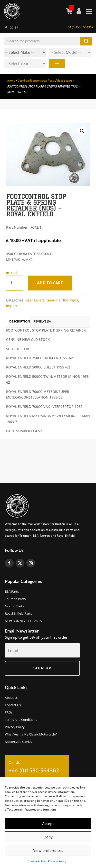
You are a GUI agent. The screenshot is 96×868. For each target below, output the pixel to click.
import (12, 306)
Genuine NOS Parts (62, 300)
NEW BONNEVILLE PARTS (23, 621)
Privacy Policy (57, 861)
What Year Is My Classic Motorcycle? (31, 734)
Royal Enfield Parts (18, 614)
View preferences (48, 850)
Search (57, 64)
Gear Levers (65, 81)
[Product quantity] (15, 283)
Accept (48, 823)
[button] (82, 131)
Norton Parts (14, 606)
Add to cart (50, 283)
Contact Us (13, 705)
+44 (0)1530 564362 (80, 27)
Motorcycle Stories (18, 742)
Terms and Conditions (21, 720)
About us (12, 698)
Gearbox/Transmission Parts (36, 81)
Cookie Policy (37, 861)
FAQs (9, 712)
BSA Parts (12, 592)
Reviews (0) (42, 321)
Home (11, 81)
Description (20, 321)
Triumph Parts (15, 599)
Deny (48, 837)
